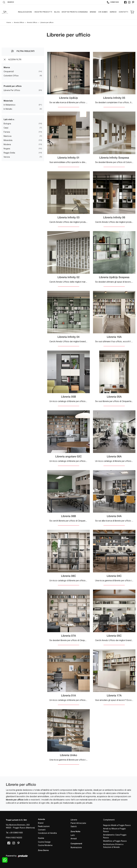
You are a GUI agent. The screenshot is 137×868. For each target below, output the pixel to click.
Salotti (74, 826)
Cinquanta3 (9, 72)
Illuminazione (76, 847)
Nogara (7, 149)
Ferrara (7, 132)
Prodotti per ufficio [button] (13, 86)
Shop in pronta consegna (75, 12)
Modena (7, 144)
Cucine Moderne (45, 845)
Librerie (74, 820)
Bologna (7, 124)
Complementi (109, 820)
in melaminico (9, 105)
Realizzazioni (25, 12)
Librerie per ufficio (47, 22)
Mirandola (8, 140)
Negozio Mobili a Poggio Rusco (117, 825)
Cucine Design (44, 842)
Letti (73, 835)
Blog (57, 12)
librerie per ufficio (12, 90)
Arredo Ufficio (19, 22)
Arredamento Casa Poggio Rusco (115, 836)
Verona (7, 157)
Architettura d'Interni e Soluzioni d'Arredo (113, 846)
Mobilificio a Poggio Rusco (115, 841)
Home (9, 22)
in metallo (8, 109)
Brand (93, 12)
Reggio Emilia (9, 153)
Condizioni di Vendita (47, 833)
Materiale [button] (8, 101)
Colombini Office (11, 76)
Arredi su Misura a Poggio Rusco (114, 830)
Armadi (74, 839)
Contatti (123, 12)
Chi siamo (103, 12)
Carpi (6, 128)
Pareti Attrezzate (78, 823)
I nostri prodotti (43, 12)
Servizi (113, 12)
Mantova (7, 136)
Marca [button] (7, 67)
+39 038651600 (16, 833)
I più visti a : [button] (9, 119)
